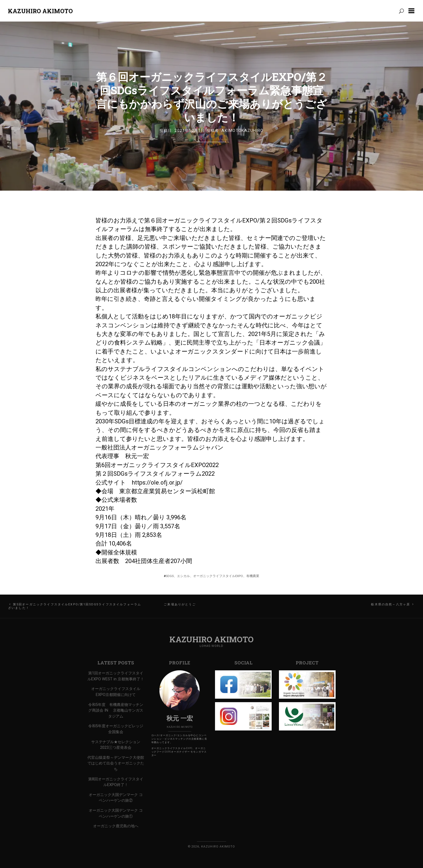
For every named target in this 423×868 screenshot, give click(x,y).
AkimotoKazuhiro (243, 131)
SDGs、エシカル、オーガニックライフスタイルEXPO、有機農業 (212, 576)
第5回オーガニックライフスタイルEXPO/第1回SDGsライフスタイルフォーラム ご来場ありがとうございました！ (102, 606)
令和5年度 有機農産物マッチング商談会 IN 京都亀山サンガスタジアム (116, 711)
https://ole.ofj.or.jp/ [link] (157, 483)
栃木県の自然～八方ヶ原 (390, 604)
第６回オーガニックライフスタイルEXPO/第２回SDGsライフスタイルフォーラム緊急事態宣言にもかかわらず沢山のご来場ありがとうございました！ (212, 97)
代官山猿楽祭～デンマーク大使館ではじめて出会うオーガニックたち (116, 763)
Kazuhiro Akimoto (40, 11)
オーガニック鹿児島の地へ (116, 826)
